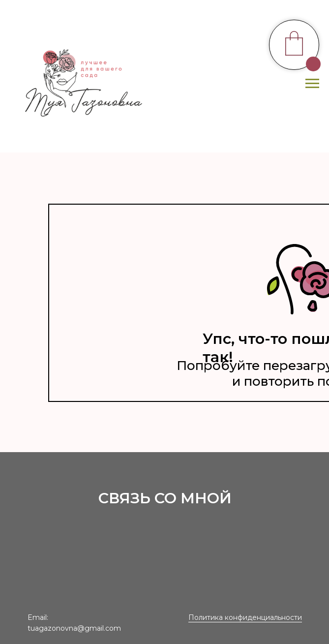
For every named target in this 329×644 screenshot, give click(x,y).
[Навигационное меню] (312, 84)
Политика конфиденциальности (245, 617)
